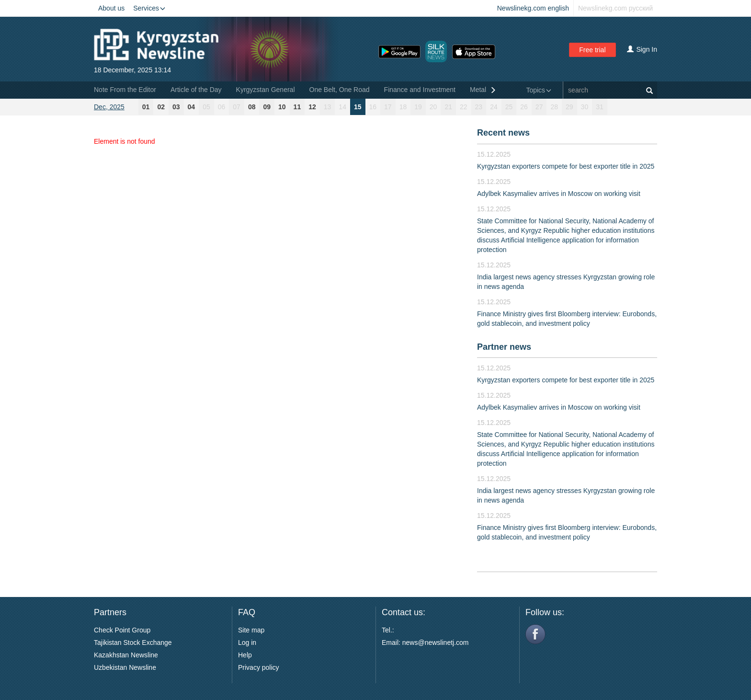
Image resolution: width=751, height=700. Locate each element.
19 (418, 107)
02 (161, 107)
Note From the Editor (125, 90)
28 (554, 107)
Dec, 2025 (109, 107)
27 (539, 107)
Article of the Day (196, 90)
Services (149, 8)
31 (600, 107)
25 (509, 107)
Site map (251, 630)
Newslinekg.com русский (615, 8)
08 (252, 107)
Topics (539, 90)
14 (342, 107)
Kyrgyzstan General (266, 90)
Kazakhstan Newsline (126, 655)
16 (373, 107)
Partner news (504, 347)
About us (111, 8)
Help (245, 655)
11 (297, 107)
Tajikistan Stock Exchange (133, 643)
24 (494, 107)
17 (388, 107)
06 (222, 107)
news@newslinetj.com (436, 643)
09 (267, 107)
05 (206, 107)
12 (312, 107)
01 (146, 107)
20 (433, 107)
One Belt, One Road (340, 90)
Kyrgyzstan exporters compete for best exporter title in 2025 (566, 166)
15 (358, 107)
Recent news (503, 133)
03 (176, 107)
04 (192, 107)
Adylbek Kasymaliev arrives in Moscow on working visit (559, 194)
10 (282, 107)
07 (237, 107)
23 (479, 107)
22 (464, 107)
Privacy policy (259, 667)
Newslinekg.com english (533, 8)
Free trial (592, 50)
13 (328, 107)
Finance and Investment (420, 90)
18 (403, 107)
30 (585, 107)
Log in (247, 643)
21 (448, 107)
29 (569, 107)
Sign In (642, 49)
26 (524, 107)
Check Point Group (122, 630)
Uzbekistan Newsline (125, 667)
